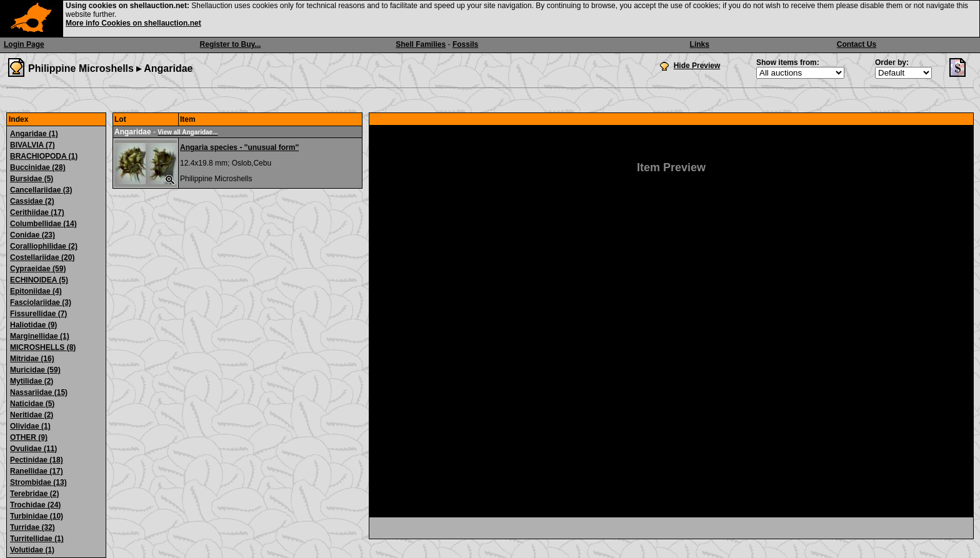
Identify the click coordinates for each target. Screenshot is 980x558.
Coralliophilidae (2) (44, 246)
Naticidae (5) (32, 404)
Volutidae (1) (32, 550)
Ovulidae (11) (33, 449)
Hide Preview (697, 66)
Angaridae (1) (34, 134)
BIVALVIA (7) (32, 145)
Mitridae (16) (32, 359)
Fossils (465, 44)
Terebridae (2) (34, 494)
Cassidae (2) (32, 201)
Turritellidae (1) (37, 539)
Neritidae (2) (32, 415)
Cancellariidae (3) (41, 190)
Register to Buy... (231, 44)
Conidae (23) (32, 235)
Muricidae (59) (35, 370)
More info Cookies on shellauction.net (133, 23)
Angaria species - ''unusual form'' (239, 147)
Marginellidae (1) (40, 336)
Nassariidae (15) (39, 392)
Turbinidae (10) (37, 516)
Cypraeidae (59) (38, 269)
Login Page (24, 44)
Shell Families (421, 44)
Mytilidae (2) (32, 381)
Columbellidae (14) (43, 224)
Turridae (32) (32, 527)
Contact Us (857, 44)
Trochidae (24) (35, 505)
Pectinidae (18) (37, 460)
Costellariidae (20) (42, 257)
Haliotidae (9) (33, 325)
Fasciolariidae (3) (41, 302)
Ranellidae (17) (37, 471)
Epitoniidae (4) (36, 291)
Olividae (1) (30, 426)
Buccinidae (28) (38, 167)
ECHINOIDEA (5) (39, 280)
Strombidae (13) (38, 482)
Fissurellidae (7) (38, 314)
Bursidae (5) (32, 179)
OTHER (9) (29, 437)
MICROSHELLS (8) (43, 347)
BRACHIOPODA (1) (44, 156)
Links (700, 44)
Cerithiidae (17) (37, 212)
